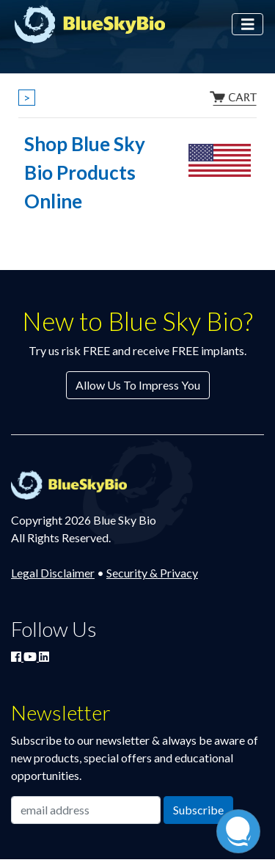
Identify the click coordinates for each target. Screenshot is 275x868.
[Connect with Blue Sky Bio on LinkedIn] (44, 656)
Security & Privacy (152, 573)
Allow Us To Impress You (138, 385)
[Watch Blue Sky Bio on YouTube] (31, 656)
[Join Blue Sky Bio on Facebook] (17, 656)
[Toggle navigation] (248, 25)
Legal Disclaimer (53, 573)
